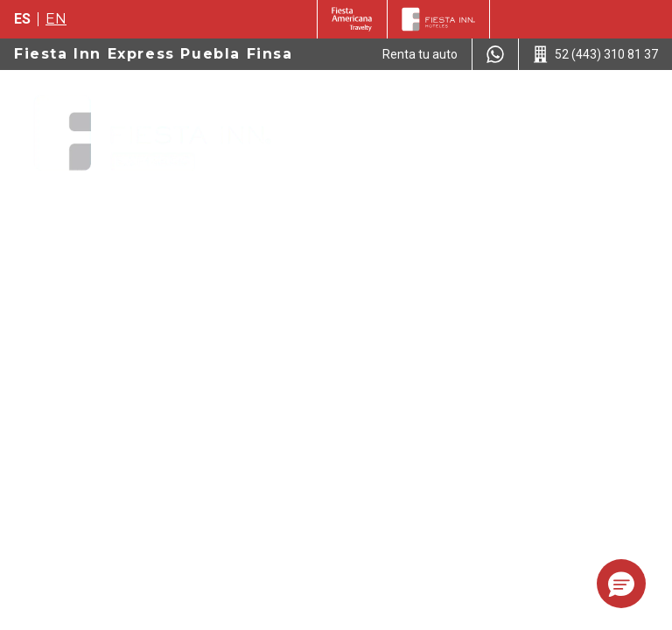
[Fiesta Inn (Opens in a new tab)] (352, 19)
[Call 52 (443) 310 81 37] (595, 54)
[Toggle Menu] (631, 105)
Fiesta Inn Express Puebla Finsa (154, 54)
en (56, 19)
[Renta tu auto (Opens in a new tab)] (420, 54)
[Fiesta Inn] (438, 19)
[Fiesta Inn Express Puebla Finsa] (152, 135)
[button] (621, 584)
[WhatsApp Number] (495, 54)
